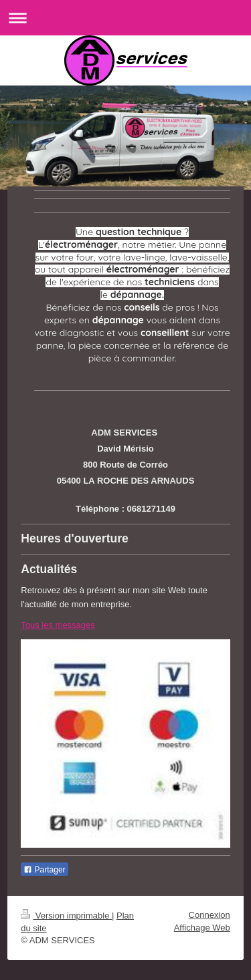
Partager (44, 870)
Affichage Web (202, 928)
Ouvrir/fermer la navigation (125, 18)
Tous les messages (58, 625)
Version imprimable (66, 916)
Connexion (210, 915)
